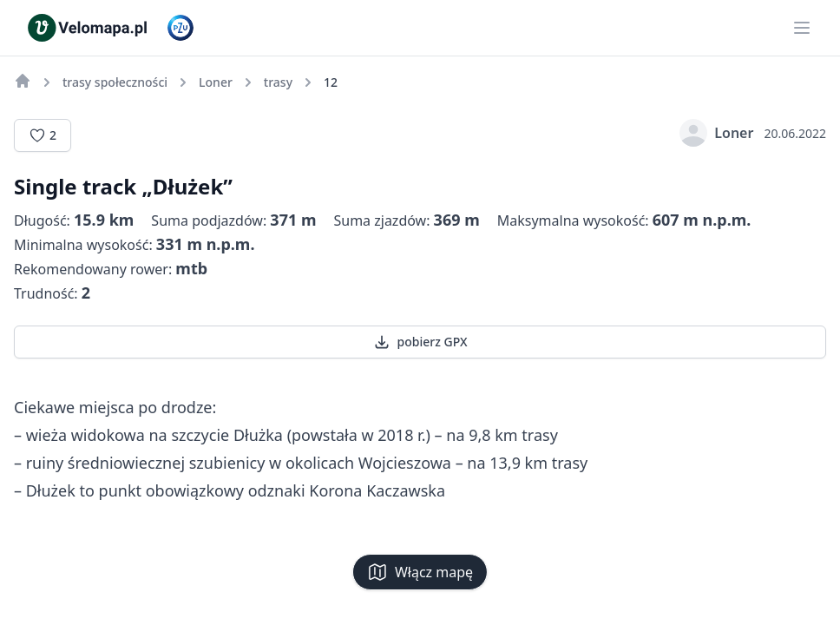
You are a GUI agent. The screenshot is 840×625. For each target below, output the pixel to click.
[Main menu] (802, 28)
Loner (716, 133)
